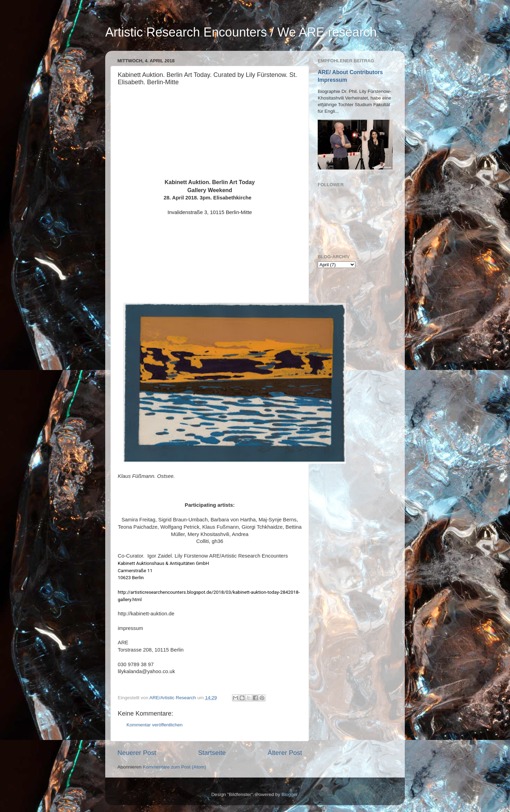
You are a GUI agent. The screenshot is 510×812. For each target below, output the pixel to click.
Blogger (289, 794)
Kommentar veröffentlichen (154, 725)
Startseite (212, 753)
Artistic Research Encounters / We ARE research (241, 32)
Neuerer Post (137, 753)
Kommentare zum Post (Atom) (175, 767)
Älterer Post (285, 753)
